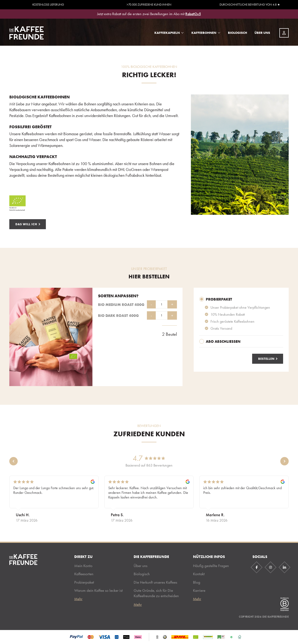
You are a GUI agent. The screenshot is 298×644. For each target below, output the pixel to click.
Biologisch (237, 33)
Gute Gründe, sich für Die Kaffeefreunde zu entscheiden (156, 593)
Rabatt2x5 (193, 14)
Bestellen (266, 359)
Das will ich (26, 224)
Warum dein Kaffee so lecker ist (98, 590)
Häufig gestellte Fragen (211, 566)
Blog (197, 582)
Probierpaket (84, 582)
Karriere (199, 590)
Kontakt (199, 574)
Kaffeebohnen (204, 33)
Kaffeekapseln (167, 33)
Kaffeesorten (84, 574)
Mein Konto (83, 566)
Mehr (78, 599)
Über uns (262, 33)
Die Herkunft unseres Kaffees (155, 582)
